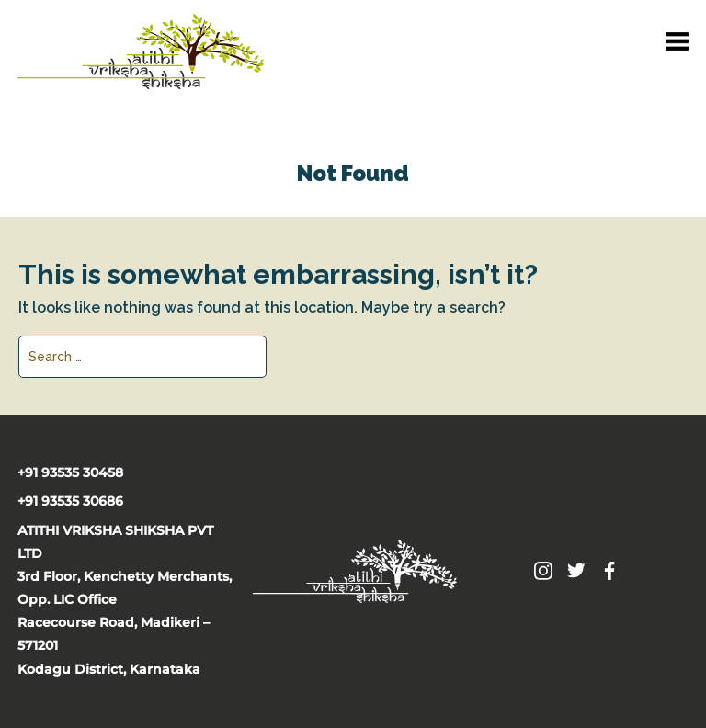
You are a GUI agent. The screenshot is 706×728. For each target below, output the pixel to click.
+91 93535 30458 (70, 472)
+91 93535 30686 (70, 501)
